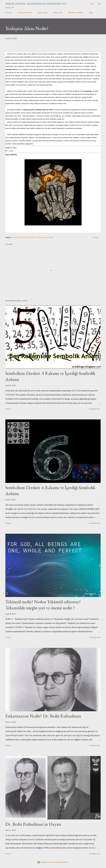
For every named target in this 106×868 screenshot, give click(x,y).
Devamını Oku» (95, 409)
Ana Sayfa (9, 13)
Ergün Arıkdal (43, 13)
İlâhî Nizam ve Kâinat (76, 13)
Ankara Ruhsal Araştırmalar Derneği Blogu (36, 4)
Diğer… (92, 13)
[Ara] (92, 4)
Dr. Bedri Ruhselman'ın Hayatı (33, 824)
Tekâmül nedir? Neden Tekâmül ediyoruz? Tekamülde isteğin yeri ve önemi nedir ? (43, 605)
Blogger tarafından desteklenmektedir (53, 862)
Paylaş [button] (95, 237)
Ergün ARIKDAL (30, 237)
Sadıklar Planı (58, 13)
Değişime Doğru (17, 237)
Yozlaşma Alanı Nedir (45, 237)
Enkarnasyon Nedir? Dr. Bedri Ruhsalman (43, 716)
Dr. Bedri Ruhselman (25, 13)
